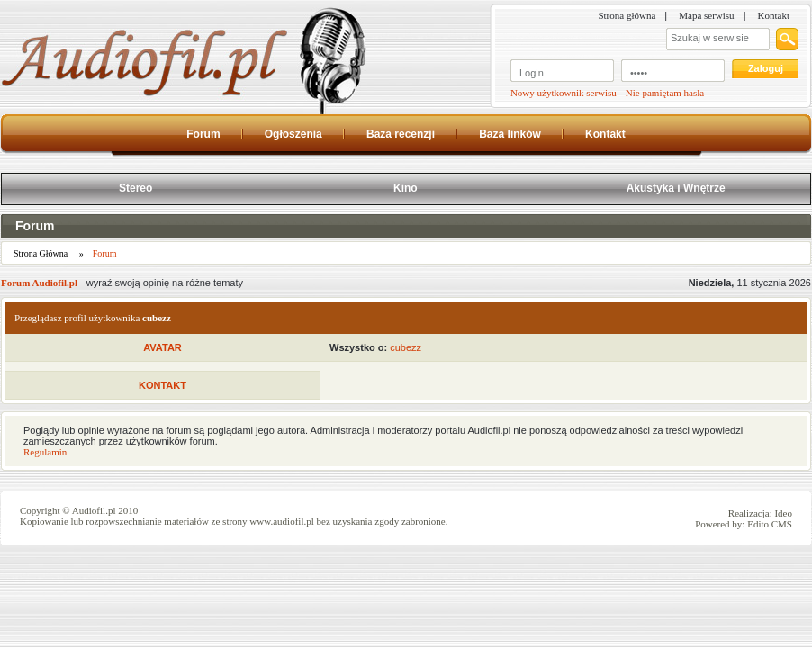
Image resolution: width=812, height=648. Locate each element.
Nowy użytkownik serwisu (564, 93)
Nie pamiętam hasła (665, 93)
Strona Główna (41, 253)
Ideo (783, 513)
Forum (35, 226)
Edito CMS (770, 524)
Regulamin (45, 452)
